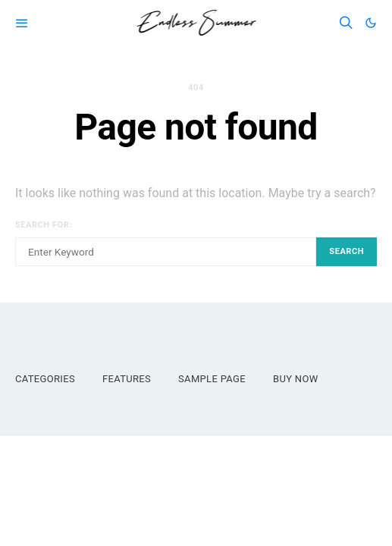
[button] (371, 23)
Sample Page (212, 379)
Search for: (44, 225)
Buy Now (296, 379)
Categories (45, 379)
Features (127, 379)
